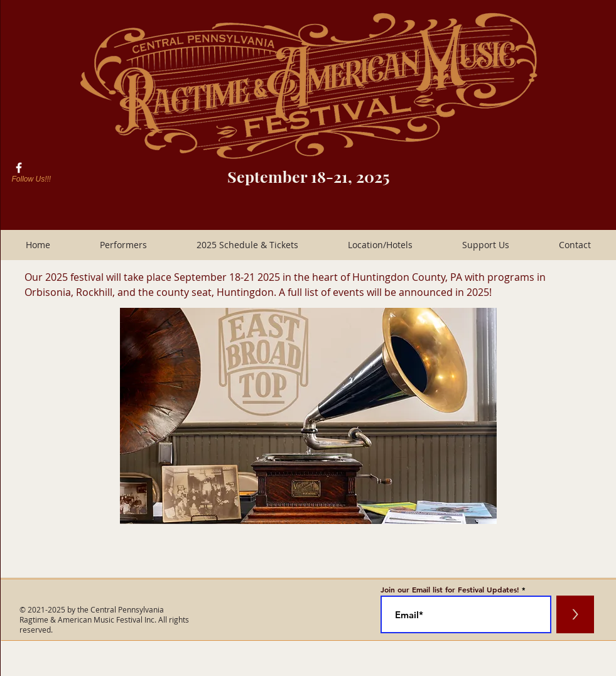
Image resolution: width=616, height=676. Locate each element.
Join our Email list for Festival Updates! (450, 589)
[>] (575, 614)
